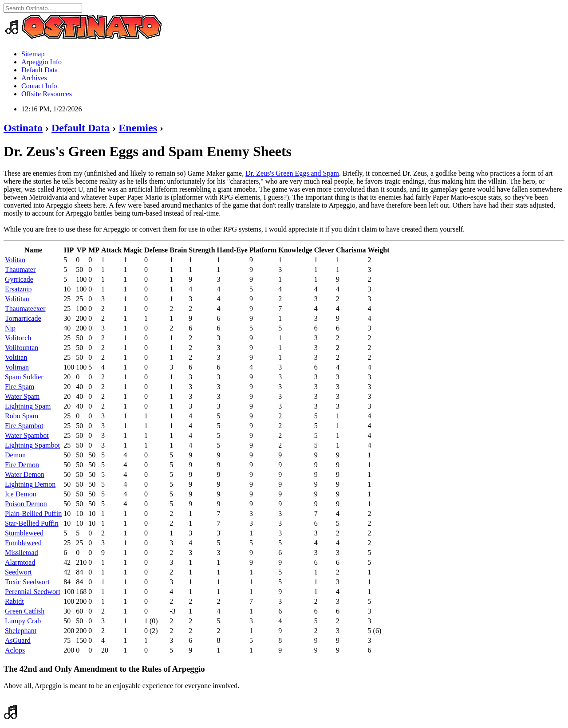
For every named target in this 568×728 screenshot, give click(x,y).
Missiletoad (22, 553)
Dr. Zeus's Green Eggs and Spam (292, 173)
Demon (15, 455)
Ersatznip (18, 289)
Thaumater (20, 270)
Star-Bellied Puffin (32, 523)
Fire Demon (22, 465)
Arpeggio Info (41, 62)
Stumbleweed (24, 533)
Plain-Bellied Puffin (33, 514)
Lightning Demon (30, 484)
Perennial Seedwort (33, 592)
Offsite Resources (47, 94)
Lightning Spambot (32, 445)
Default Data (39, 70)
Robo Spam (22, 416)
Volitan (15, 260)
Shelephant (21, 631)
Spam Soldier (24, 377)
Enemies (138, 128)
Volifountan (22, 348)
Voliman (17, 367)
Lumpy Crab (23, 621)
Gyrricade (19, 279)
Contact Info (39, 86)
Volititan (17, 299)
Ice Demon (21, 494)
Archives (34, 78)
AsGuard (18, 640)
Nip (10, 328)
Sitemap (33, 54)
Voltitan (16, 357)
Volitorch (18, 338)
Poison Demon (26, 504)
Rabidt (14, 601)
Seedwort (18, 572)
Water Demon (25, 474)
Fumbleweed (23, 543)
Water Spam (22, 396)
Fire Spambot (24, 426)
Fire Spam (20, 387)
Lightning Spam (28, 406)
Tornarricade (23, 318)
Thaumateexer (25, 309)
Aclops (15, 650)
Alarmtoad (20, 562)
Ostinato (23, 128)
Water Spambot (27, 435)
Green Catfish (25, 611)
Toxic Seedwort (27, 582)
